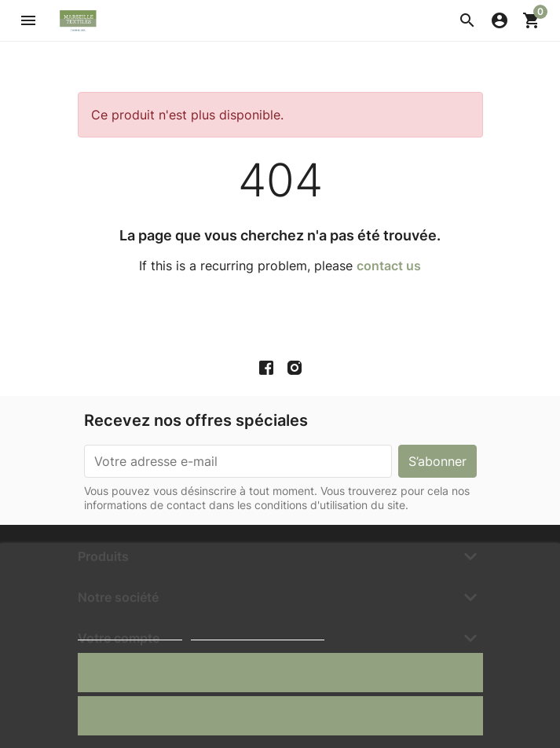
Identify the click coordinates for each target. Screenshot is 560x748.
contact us (389, 266)
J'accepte (280, 672)
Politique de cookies (130, 633)
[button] (467, 20)
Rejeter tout (280, 715)
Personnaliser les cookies (258, 633)
